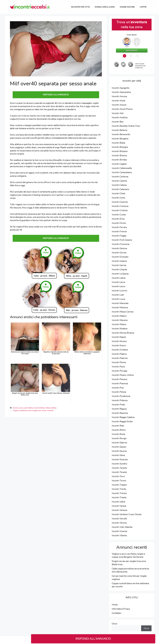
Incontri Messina (120, 320)
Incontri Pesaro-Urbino (123, 375)
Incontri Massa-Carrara (123, 312)
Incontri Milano (119, 324)
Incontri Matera (119, 316)
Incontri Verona (119, 523)
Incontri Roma (118, 434)
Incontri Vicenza (119, 531)
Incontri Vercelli (119, 519)
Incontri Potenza (120, 400)
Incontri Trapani (119, 485)
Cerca (114, 624)
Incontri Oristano (120, 350)
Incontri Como (119, 198)
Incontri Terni (118, 476)
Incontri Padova (119, 354)
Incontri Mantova (120, 308)
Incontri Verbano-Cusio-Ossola (127, 514)
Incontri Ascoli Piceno (122, 109)
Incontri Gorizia (119, 253)
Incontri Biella (39, 408)
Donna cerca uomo (105, 7)
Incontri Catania (119, 185)
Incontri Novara (119, 341)
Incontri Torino (119, 481)
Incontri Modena (120, 329)
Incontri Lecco (119, 286)
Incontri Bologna (120, 147)
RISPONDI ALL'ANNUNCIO (93, 639)
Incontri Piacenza (120, 384)
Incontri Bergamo (120, 139)
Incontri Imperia (119, 261)
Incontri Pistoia (119, 392)
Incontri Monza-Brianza (123, 333)
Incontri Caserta (119, 181)
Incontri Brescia (119, 156)
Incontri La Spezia (120, 274)
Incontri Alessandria (121, 92)
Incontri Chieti (119, 194)
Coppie (143, 7)
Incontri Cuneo (119, 215)
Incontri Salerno (119, 443)
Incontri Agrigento (121, 88)
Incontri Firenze (119, 232)
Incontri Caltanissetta (122, 168)
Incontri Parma (119, 362)
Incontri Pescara (119, 379)
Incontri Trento (119, 489)
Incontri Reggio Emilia (122, 422)
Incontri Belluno (120, 130)
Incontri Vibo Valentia (122, 527)
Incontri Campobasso (122, 172)
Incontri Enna (118, 219)
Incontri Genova (119, 248)
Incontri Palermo (120, 358)
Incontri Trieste (119, 498)
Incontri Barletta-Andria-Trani (126, 126)
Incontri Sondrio (119, 464)
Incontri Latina (119, 278)
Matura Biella (51, 408)
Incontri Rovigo (119, 438)
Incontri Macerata (120, 303)
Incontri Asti (118, 113)
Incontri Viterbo (119, 536)
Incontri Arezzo (119, 105)
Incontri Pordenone (121, 396)
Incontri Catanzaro (120, 189)
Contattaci (117, 613)
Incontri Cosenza (120, 202)
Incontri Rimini (119, 430)
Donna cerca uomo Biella (23, 408)
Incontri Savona (119, 451)
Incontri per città (80, 7)
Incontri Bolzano (120, 151)
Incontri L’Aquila (119, 270)
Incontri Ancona (119, 96)
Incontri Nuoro (119, 346)
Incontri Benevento (121, 134)
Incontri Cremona (120, 206)
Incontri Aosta (119, 101)
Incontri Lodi (118, 295)
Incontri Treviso (119, 493)
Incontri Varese (119, 506)
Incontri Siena (118, 455)
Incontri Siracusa (120, 460)
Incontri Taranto (119, 468)
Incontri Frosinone (121, 244)
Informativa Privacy (121, 609)
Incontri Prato (118, 405)
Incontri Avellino (120, 118)
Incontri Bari (118, 122)
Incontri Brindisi (119, 160)
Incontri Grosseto (120, 257)
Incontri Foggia (119, 236)
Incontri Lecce (118, 282)
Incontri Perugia (119, 371)
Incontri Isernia (119, 265)
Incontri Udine (119, 502)
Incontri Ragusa (119, 409)
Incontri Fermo (119, 223)
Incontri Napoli (119, 337)
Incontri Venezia (119, 510)
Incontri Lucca (118, 299)
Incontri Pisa (118, 388)
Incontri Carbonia (120, 177)
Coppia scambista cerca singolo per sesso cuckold (33, 410)
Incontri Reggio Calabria (123, 417)
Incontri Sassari (119, 447)
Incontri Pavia (118, 367)
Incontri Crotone (120, 210)
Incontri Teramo (119, 472)
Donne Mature (127, 7)
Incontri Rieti (118, 426)
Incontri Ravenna (120, 413)
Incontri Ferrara (119, 227)
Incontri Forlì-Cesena (122, 240)
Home (115, 605)
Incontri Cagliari (119, 164)
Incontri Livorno (119, 291)
